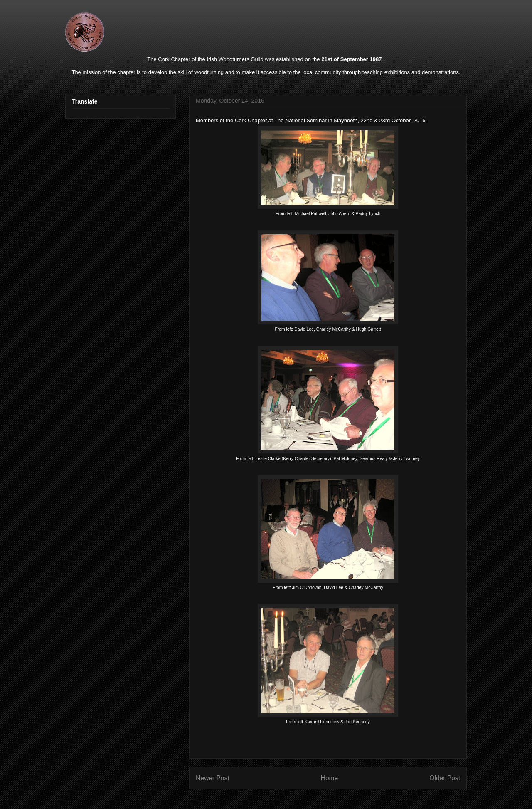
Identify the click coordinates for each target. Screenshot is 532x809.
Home (330, 778)
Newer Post (213, 778)
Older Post (445, 778)
